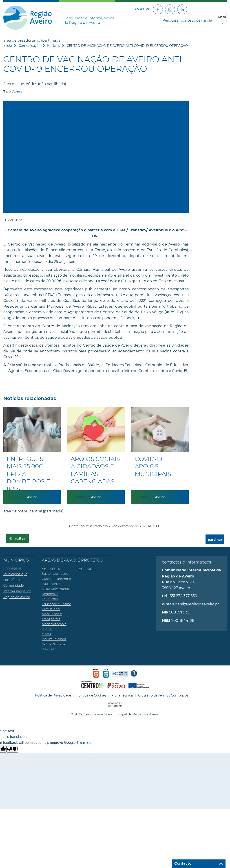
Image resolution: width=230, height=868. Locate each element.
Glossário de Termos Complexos (163, 695)
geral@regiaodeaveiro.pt (197, 604)
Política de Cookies (91, 695)
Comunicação (30, 46)
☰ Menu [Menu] (220, 17)
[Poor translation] (12, 749)
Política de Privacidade (53, 695)
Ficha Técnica (122, 695)
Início (8, 46)
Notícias (54, 46)
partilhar (215, 540)
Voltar (20, 539)
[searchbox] (193, 20)
